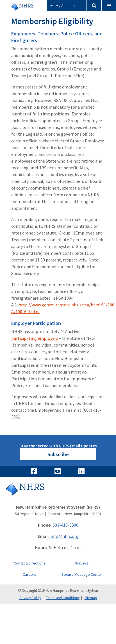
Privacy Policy (30, 598)
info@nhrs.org (65, 536)
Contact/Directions (30, 563)
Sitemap (91, 598)
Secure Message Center (82, 574)
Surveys (82, 563)
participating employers (35, 338)
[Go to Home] (58, 493)
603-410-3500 (65, 525)
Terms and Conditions (63, 598)
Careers (29, 574)
